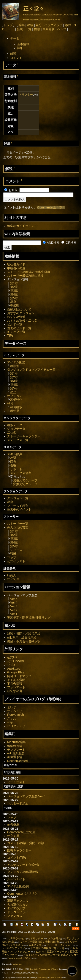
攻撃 (13, 458)
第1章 (14, 283)
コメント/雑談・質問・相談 (26, 843)
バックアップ (53, 25)
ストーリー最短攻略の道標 (25, 276)
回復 (13, 462)
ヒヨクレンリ (16, 726)
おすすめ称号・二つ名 (22, 321)
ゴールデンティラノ (13, 948)
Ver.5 (14, 599)
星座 (13, 302)
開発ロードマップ (19, 676)
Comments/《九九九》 (23, 894)
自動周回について (19, 309)
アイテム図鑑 (16, 362)
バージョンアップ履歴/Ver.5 (26, 796)
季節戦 (15, 306)
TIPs (10, 335)
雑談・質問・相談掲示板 (24, 634)
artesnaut (18, 964)
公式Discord (15, 661)
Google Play (16, 672)
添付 (68, 25)
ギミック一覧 (16, 332)
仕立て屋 (13, 579)
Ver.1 (14, 614)
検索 (37, 29)
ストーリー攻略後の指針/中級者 (29, 272)
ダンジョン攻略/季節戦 (23, 872)
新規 (20, 29)
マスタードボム (18, 803)
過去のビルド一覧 (19, 328)
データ (15, 38)
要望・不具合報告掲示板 (24, 641)
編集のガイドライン (21, 226)
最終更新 (49, 29)
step (10, 722)
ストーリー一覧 (18, 524)
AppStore (14, 669)
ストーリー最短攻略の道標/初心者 (39, 942)
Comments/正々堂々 (51, 207)
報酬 (13, 554)
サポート (16, 469)
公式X (11, 665)
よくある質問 (16, 680)
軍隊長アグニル (18, 901)
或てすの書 (15, 691)
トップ (8, 25)
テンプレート (16, 750)
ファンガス (15, 916)
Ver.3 (14, 606)
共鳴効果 (13, 411)
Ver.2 (14, 610)
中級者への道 (16, 268)
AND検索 (51, 243)
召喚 (13, 465)
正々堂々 (34, 9)
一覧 (28, 29)
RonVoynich (15, 715)
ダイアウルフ (16, 908)
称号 (10, 403)
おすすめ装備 (16, 317)
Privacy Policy (42, 978)
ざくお (12, 719)
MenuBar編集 (16, 742)
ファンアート (16, 687)
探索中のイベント (19, 509)
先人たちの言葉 (18, 527)
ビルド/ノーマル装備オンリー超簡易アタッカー (51, 955)
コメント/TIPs (17, 858)
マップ (12, 557)
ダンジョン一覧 (18, 498)
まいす (12, 707)
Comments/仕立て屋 (21, 832)
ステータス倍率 (21, 473)
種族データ (15, 425)
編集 (22, 25)
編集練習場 (15, 746)
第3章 (14, 291)
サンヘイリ (15, 711)
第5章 (14, 298)
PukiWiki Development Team (44, 969)
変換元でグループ (25, 480)
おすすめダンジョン (21, 313)
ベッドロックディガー (60, 945)
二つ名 (12, 433)
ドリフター (26, 95)
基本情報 (23, 44)
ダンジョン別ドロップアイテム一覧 (31, 370)
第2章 (14, 287)
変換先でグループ (25, 484)
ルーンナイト (16, 879)
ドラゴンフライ (18, 912)
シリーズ (16, 550)
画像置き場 (15, 757)
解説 (13, 54)
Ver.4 (14, 603)
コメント (16, 58)
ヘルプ (62, 29)
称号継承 (16, 407)
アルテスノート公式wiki (23, 865)
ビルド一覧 (15, 324)
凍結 (30, 25)
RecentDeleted (17, 761)
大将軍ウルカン (18, 905)
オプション (15, 396)
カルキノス (35, 945)
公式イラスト (16, 561)
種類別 (15, 366)
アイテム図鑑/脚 (18, 886)
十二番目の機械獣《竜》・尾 (47, 948)
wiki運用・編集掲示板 (22, 638)
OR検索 (69, 243)
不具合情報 (15, 684)
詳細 (20, 48)
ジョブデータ (16, 429)
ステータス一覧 (18, 440)
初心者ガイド (16, 264)
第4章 (14, 294)
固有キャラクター (19, 850)
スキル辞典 (15, 454)
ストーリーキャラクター (24, 436)
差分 (39, 25)
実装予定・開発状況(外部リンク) (29, 618)
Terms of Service (56, 978)
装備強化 (16, 400)
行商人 (12, 575)
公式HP (12, 657)
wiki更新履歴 (16, 753)
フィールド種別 (18, 506)
